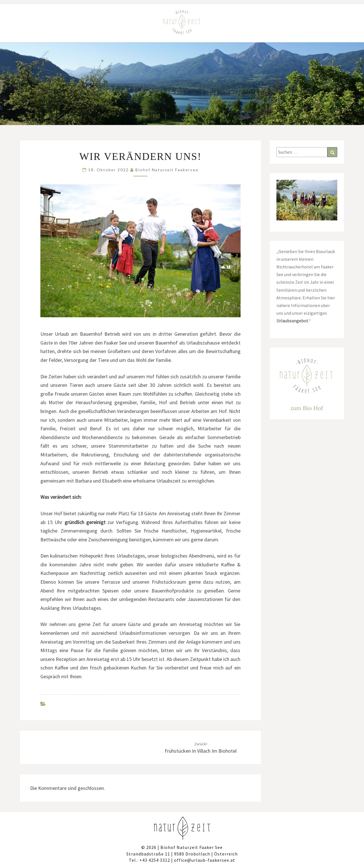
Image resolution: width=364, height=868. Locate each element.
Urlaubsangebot (292, 321)
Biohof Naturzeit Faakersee (167, 170)
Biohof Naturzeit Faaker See (192, 847)
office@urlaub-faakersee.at (205, 860)
